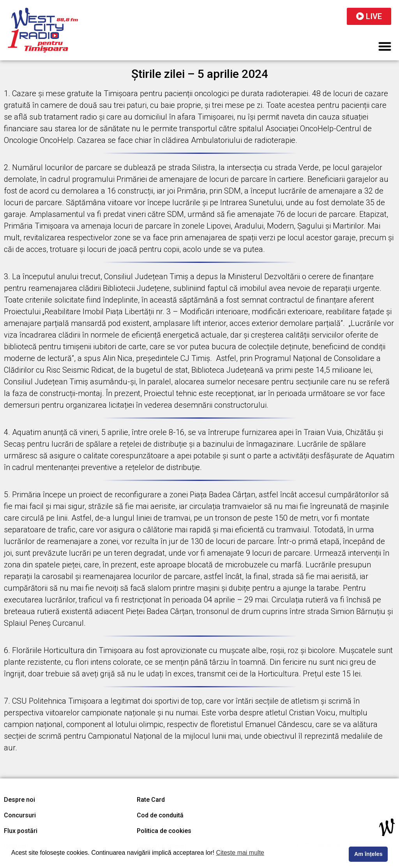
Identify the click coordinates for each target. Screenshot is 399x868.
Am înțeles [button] (368, 854)
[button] (385, 46)
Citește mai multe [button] (240, 853)
